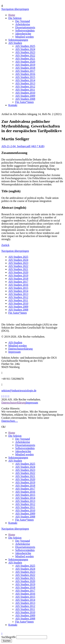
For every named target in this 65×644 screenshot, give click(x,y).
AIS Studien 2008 (18, 310)
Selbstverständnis (25, 448)
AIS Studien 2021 (18, 269)
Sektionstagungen (18, 458)
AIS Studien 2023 (18, 263)
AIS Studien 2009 (18, 307)
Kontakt (13, 523)
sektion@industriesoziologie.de (19, 390)
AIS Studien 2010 (18, 303)
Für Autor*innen (18, 313)
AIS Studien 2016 (18, 285)
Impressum (14, 352)
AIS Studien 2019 (18, 275)
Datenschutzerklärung (20, 349)
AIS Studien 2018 (18, 279)
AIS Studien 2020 (18, 272)
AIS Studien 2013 (18, 294)
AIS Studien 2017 (18, 282)
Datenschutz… (10, 421)
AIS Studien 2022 (18, 266)
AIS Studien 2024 (18, 260)
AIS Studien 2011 (18, 300)
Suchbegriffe (8, 637)
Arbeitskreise (23, 442)
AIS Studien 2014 (18, 291)
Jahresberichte (23, 451)
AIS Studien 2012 (18, 297)
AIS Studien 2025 (18, 257)
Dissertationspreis (25, 445)
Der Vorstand (23, 439)
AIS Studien (15, 461)
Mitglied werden (18, 346)
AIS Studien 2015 (18, 288)
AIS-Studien (15, 342)
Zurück (5, 245)
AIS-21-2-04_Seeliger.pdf (23, 146)
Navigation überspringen (15, 9)
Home (12, 433)
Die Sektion (15, 436)
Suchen (7, 641)
